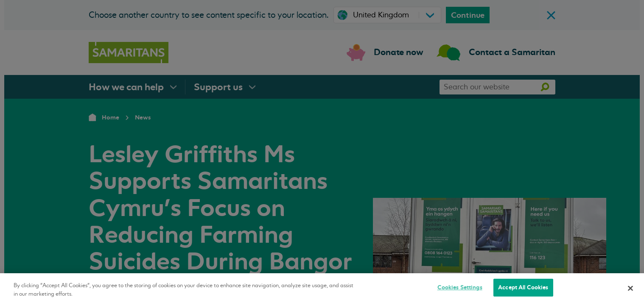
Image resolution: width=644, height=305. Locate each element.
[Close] (630, 288)
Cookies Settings (460, 287)
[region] (322, 289)
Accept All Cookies (523, 287)
